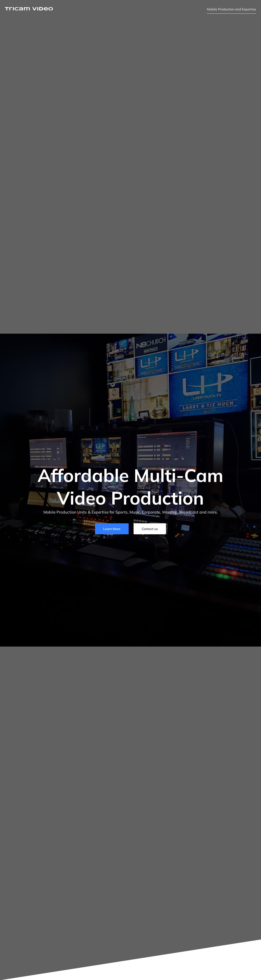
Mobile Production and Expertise (232, 9)
